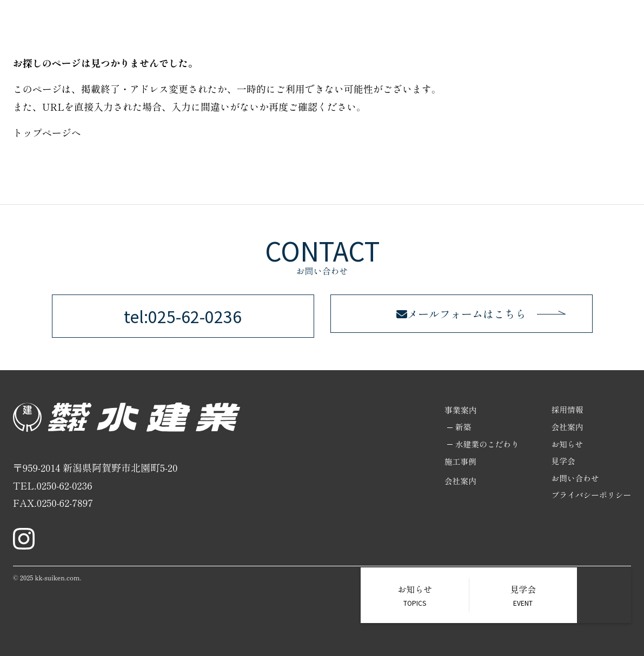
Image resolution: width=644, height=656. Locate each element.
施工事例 (458, 462)
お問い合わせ (574, 479)
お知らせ (566, 444)
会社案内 (458, 482)
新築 (461, 427)
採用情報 (566, 410)
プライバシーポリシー (590, 496)
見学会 (562, 462)
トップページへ (47, 132)
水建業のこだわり (485, 444)
